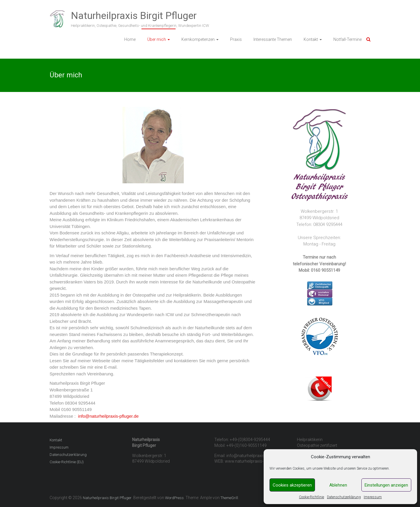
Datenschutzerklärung (344, 497)
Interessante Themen (273, 39)
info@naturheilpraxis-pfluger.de (108, 416)
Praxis (236, 39)
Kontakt (311, 39)
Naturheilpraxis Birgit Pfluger (134, 15)
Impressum (373, 497)
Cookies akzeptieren (292, 485)
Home (130, 39)
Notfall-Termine (348, 39)
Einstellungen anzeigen (386, 485)
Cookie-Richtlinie (311, 497)
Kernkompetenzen (198, 39)
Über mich (157, 39)
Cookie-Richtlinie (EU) (67, 462)
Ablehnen (338, 485)
